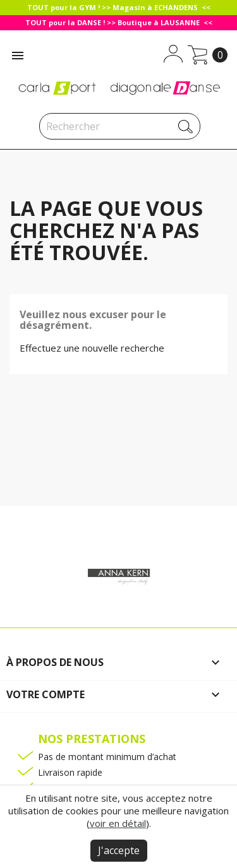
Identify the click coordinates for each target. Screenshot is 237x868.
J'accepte (119, 850)
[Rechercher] (120, 126)
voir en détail (118, 823)
